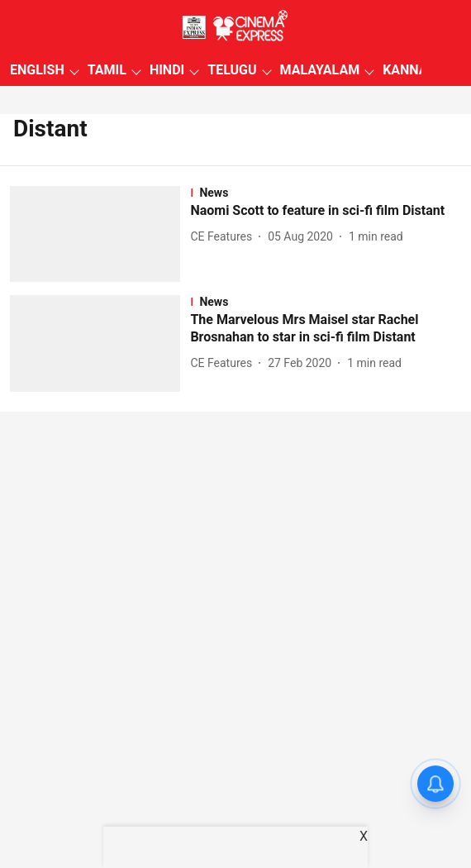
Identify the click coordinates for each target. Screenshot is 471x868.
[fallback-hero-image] (100, 234)
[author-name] (224, 237)
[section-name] (326, 193)
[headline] (326, 211)
